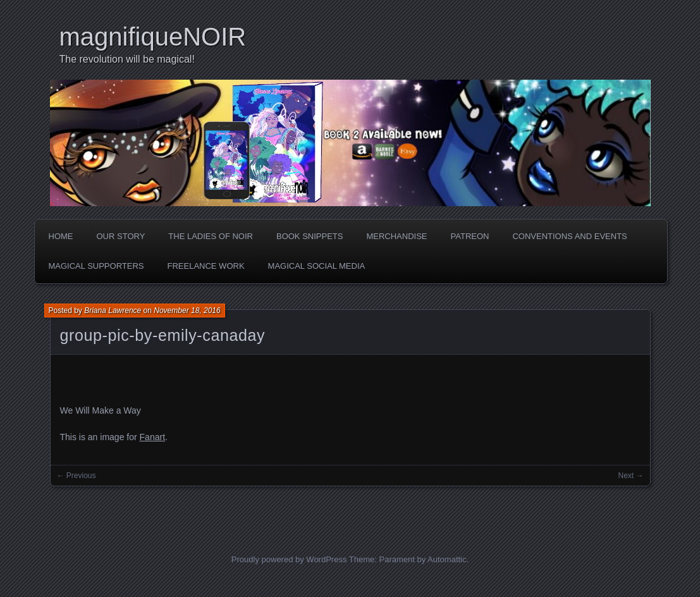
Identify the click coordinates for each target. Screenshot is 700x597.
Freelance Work (206, 266)
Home (61, 236)
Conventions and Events (569, 236)
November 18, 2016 (187, 311)
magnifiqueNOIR (153, 37)
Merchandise (396, 236)
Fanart (152, 437)
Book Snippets (310, 236)
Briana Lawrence (113, 311)
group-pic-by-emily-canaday (163, 335)
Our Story (121, 236)
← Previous (77, 476)
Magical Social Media (317, 266)
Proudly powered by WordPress (289, 559)
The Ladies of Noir (211, 236)
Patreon (470, 236)
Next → (630, 476)
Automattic (447, 559)
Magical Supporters (96, 266)
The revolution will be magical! (127, 59)
